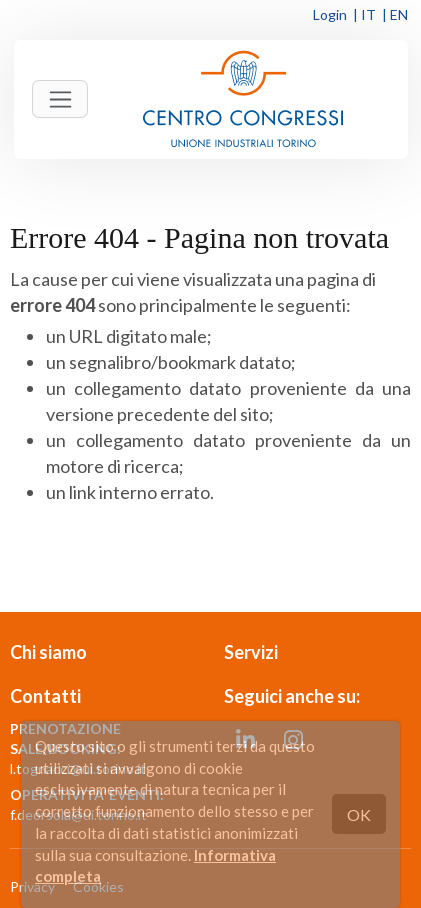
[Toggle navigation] (60, 99)
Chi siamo (48, 652)
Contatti (45, 696)
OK (359, 814)
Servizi (251, 652)
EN (399, 14)
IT (368, 14)
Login (330, 14)
